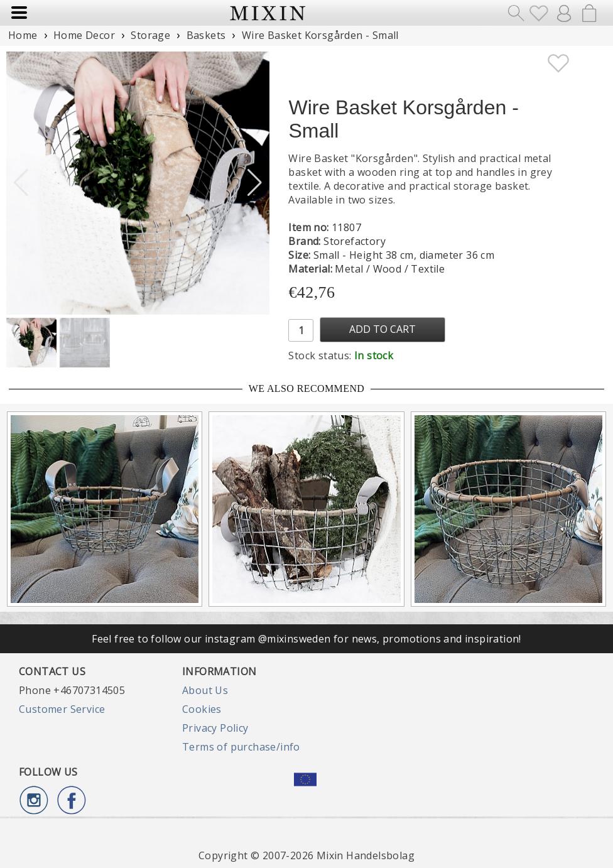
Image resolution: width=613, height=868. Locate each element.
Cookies (202, 709)
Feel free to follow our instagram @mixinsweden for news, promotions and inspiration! (306, 639)
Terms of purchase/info (241, 747)
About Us (205, 690)
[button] (255, 183)
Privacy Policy (215, 728)
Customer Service (62, 709)
